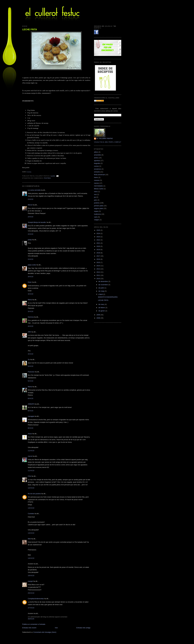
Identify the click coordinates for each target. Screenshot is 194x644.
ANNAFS (31, 404)
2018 (99, 253)
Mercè (30, 205)
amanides (97, 155)
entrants (97, 172)
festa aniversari (99, 175)
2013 (99, 269)
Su (29, 359)
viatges (97, 220)
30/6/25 (31, 619)
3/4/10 (31, 277)
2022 (99, 240)
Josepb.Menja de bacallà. (37, 222)
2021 (99, 243)
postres (47, 178)
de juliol (101, 288)
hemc (96, 177)
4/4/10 (31, 326)
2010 (99, 279)
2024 (99, 233)
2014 (99, 266)
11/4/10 (31, 451)
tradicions (97, 214)
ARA (29, 332)
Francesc (31, 372)
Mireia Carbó (99, 189)
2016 (99, 259)
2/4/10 (31, 199)
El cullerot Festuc (105, 139)
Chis (29, 476)
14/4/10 (31, 558)
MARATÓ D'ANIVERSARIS (108, 297)
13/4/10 (31, 508)
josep (30, 240)
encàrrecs (98, 169)
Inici (56, 628)
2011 (99, 275)
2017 (99, 256)
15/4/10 (31, 576)
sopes (96, 211)
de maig (102, 291)
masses (97, 180)
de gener (102, 311)
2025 (99, 230)
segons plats (99, 208)
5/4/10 (31, 366)
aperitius (97, 161)
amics (96, 158)
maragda (31, 416)
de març (102, 304)
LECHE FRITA (30, 29)
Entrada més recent (29, 628)
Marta (30, 387)
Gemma (31, 317)
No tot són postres (34, 494)
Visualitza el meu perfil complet (108, 142)
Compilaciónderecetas (36, 599)
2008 (99, 318)
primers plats (99, 206)
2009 (99, 315)
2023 (99, 237)
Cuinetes (31, 514)
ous (95, 194)
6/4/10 (31, 398)
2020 (99, 246)
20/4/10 (31, 593)
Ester (30, 282)
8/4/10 (31, 428)
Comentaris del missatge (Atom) (45, 632)
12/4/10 (31, 488)
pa (95, 197)
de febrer (102, 308)
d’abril (101, 294)
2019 (99, 250)
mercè (30, 456)
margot (30, 581)
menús (96, 183)
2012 (99, 272)
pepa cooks (32, 265)
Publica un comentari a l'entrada (34, 624)
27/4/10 (31, 608)
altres (96, 152)
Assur (30, 434)
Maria (30, 300)
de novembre (103, 285)
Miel (29, 539)
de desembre (103, 281)
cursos (96, 166)
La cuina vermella (34, 190)
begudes (97, 163)
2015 (99, 262)
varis (96, 217)
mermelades (98, 186)
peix (96, 200)
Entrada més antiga (83, 628)
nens (96, 192)
